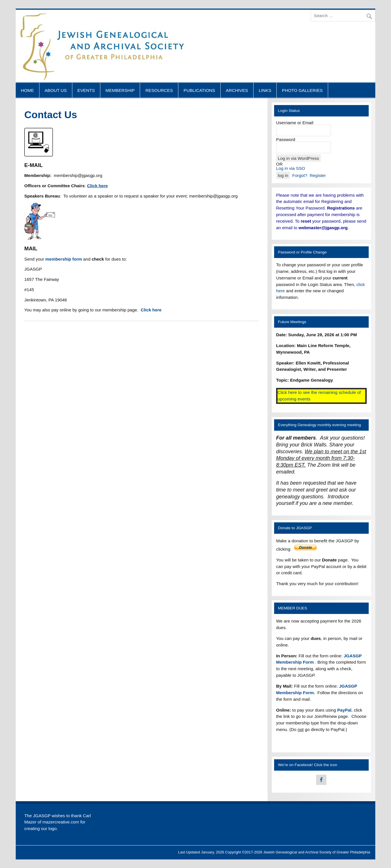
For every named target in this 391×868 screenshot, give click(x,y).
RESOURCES (159, 90)
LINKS (265, 90)
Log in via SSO (291, 168)
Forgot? (300, 175)
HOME (27, 90)
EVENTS (86, 90)
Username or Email (295, 123)
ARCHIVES (237, 90)
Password (286, 139)
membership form (64, 259)
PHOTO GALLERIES (302, 90)
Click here (150, 310)
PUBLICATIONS (199, 90)
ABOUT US (56, 90)
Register (318, 175)
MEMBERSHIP (120, 90)
